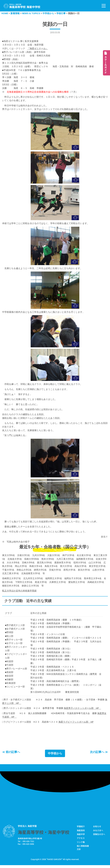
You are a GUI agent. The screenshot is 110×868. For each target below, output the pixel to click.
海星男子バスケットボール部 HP (82, 711)
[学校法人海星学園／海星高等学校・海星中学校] (22, 6)
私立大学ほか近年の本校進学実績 (19, 593)
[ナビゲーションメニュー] (104, 6)
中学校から (55, 756)
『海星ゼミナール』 (38, 48)
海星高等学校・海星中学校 (44, 835)
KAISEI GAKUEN (54, 862)
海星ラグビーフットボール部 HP (76, 725)
